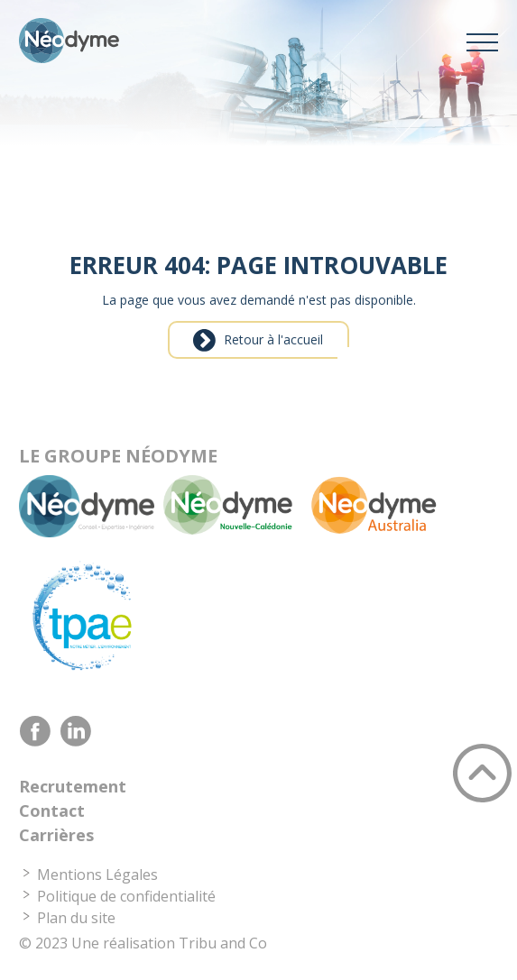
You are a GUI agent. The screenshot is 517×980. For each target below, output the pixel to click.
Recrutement (73, 786)
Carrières (56, 835)
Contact (52, 811)
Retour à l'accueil (273, 339)
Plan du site (76, 918)
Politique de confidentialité (126, 896)
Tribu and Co (223, 943)
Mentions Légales (97, 875)
